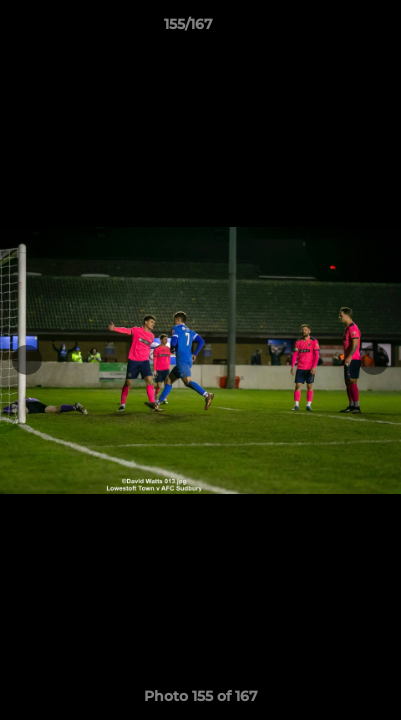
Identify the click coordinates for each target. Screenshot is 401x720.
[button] (329, 29)
